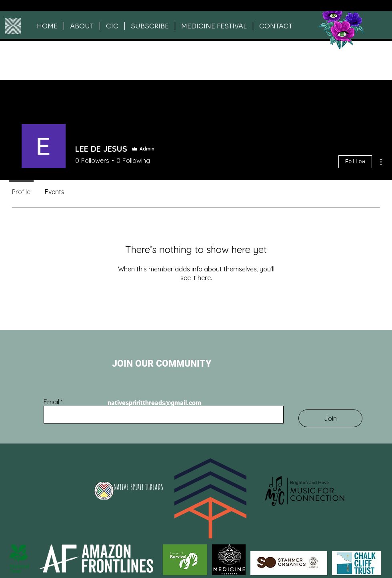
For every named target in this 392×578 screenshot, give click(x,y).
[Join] (330, 418)
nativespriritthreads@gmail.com (154, 403)
